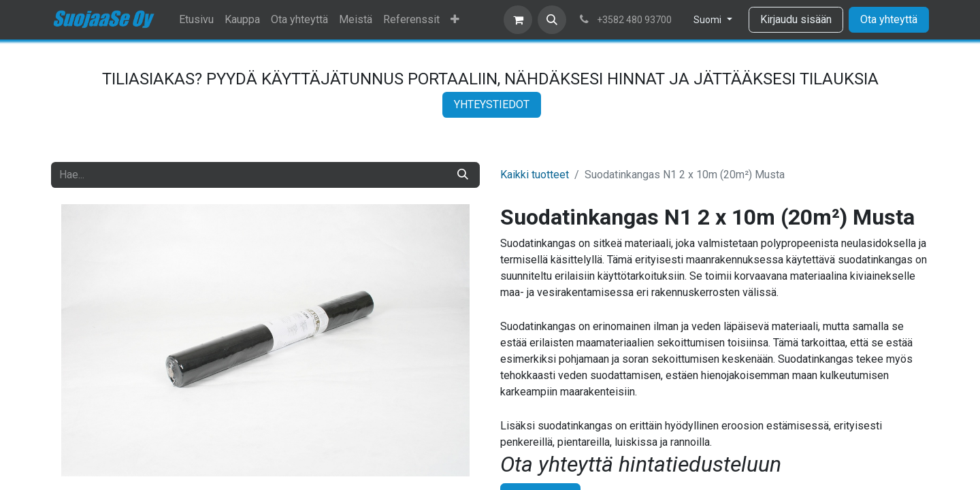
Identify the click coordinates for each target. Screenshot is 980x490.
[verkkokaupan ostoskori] (518, 20)
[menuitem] (196, 20)
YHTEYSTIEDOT (492, 104)
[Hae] (463, 175)
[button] (552, 20)
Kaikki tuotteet (535, 175)
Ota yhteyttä (889, 19)
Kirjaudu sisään (796, 19)
